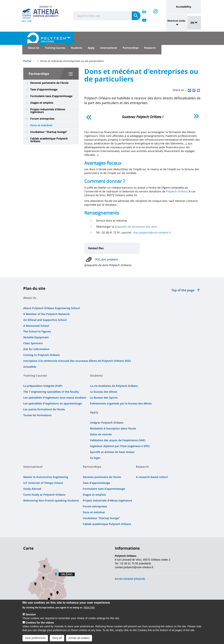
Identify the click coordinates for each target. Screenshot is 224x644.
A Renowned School (36, 326)
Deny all (57, 640)
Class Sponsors (33, 343)
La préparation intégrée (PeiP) (43, 386)
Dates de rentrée (101, 434)
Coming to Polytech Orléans (41, 355)
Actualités (30, 367)
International (109, 48)
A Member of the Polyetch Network (47, 314)
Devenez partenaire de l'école (49, 83)
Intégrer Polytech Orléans (107, 423)
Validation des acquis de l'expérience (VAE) (118, 440)
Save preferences (35, 640)
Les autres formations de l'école (44, 409)
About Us (34, 48)
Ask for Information (36, 349)
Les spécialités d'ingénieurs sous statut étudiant (55, 398)
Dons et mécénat (41, 125)
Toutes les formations (37, 415)
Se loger (95, 458)
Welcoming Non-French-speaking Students (51, 500)
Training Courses (55, 48)
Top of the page (183, 290)
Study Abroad (32, 489)
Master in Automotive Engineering (46, 477)
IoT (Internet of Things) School (43, 483)
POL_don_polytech (107, 259)
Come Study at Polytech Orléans (44, 495)
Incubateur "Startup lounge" (49, 132)
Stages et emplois (42, 103)
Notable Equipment (36, 337)
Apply (91, 48)
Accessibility (184, 7)
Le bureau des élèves (104, 392)
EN (194, 23)
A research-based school (152, 477)
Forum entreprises (42, 119)
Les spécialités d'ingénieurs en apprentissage (53, 403)
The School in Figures (37, 331)
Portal (27, 61)
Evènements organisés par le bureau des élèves (121, 403)
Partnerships (131, 48)
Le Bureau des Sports (104, 398)
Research (150, 48)
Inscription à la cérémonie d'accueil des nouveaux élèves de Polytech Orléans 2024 (77, 361)
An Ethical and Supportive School (45, 320)
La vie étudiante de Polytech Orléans (114, 386)
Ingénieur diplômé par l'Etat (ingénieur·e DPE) (120, 446)
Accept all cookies (79, 640)
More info (89, 610)
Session (31, 617)
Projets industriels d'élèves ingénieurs (48, 111)
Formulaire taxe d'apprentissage (51, 96)
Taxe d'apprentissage (44, 89)
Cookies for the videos (40, 625)
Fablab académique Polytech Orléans (49, 140)
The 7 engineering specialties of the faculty (51, 392)
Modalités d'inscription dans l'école (113, 428)
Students (76, 48)
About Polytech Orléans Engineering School (52, 308)
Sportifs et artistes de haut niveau (112, 452)
